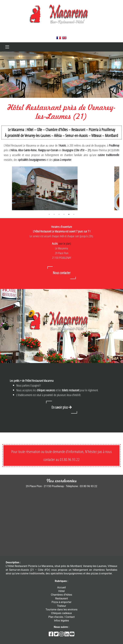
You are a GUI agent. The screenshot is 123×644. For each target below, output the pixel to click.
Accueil (61, 587)
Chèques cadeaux (61, 613)
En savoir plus (62, 407)
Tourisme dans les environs (62, 610)
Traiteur (62, 606)
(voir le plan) (65, 243)
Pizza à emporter (62, 602)
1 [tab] (49, 214)
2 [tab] (54, 214)
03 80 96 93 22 (61, 33)
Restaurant (61, 598)
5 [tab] (69, 214)
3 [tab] (59, 214)
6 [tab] (74, 214)
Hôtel (61, 591)
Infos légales (62, 621)
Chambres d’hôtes (61, 595)
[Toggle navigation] (7, 47)
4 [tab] (64, 214)
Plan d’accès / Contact (61, 617)
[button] (9, 75)
